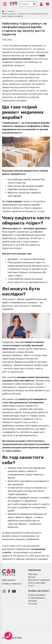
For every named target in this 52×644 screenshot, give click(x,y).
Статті (31, 586)
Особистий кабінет (37, 595)
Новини (11, 11)
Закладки (33, 601)
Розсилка (33, 604)
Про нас (32, 577)
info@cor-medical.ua (12, 584)
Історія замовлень (37, 598)
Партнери (33, 574)
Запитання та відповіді (39, 580)
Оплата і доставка (37, 583)
